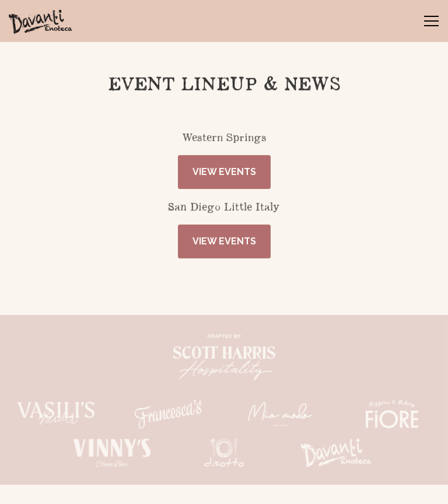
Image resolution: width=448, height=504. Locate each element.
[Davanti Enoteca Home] (50, 21)
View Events (224, 173)
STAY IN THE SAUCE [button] (224, 489)
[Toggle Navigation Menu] (431, 21)
